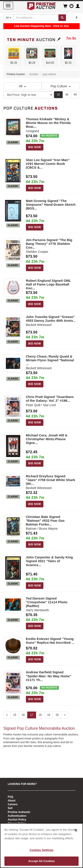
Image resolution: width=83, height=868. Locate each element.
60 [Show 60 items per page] (75, 95)
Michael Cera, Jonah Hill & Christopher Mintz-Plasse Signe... (47, 439)
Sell (10, 808)
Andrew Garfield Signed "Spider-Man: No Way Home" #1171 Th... (49, 676)
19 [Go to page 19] (49, 715)
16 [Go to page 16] (23, 715)
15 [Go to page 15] (15, 715)
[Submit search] (62, 18)
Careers (13, 804)
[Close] (76, 830)
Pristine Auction (16, 74)
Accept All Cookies (42, 861)
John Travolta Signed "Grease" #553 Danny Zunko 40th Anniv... (51, 319)
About (12, 801)
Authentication (17, 816)
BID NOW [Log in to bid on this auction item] (35, 147)
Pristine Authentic (19, 812)
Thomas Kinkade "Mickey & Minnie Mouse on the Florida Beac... (48, 123)
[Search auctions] (36, 18)
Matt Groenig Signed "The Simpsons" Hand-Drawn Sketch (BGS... (51, 205)
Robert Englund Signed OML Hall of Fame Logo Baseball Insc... (48, 284)
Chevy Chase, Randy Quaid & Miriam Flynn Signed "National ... (50, 360)
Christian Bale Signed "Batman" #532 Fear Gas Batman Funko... (45, 521)
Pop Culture (61, 86)
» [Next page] (65, 715)
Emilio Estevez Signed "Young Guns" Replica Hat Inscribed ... (50, 641)
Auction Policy (17, 820)
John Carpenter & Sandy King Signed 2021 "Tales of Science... (49, 561)
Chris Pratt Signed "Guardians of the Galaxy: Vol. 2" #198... (50, 399)
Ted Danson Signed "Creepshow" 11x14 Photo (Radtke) (47, 602)
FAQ (11, 797)
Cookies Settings (42, 850)
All (22, 86)
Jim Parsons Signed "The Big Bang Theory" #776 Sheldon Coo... (49, 244)
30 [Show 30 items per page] (67, 95)
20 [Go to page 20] (57, 715)
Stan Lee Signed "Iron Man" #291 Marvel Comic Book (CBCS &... (48, 164)
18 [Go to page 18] (40, 715)
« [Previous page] (7, 715)
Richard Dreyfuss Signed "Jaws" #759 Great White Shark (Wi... (51, 480)
